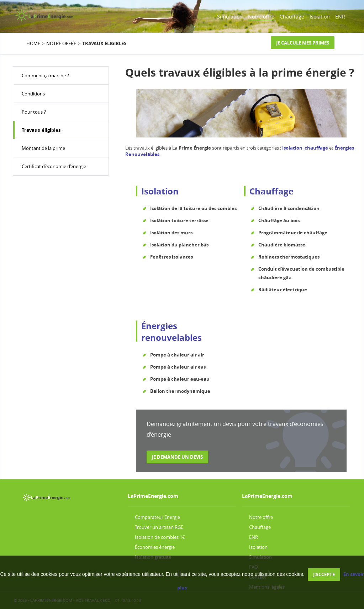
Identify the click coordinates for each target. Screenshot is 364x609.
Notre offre (261, 17)
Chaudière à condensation (289, 208)
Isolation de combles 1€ (160, 537)
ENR (340, 17)
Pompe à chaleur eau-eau (180, 379)
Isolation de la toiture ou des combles (193, 208)
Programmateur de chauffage (293, 233)
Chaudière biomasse (282, 245)
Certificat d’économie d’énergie (54, 166)
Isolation (320, 17)
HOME (33, 43)
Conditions (33, 94)
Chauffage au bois (279, 220)
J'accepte (324, 574)
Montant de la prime (43, 148)
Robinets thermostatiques (289, 257)
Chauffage (292, 17)
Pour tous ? (34, 112)
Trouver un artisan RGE (159, 527)
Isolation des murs (171, 233)
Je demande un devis (177, 457)
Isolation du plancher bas (179, 245)
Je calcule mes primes (303, 43)
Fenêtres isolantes (172, 257)
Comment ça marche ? (45, 76)
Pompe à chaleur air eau (178, 367)
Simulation (230, 17)
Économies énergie (155, 547)
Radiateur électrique (283, 290)
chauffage (316, 148)
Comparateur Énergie (157, 517)
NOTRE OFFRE (61, 43)
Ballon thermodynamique (180, 391)
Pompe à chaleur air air (177, 355)
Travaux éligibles (41, 130)
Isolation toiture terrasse (179, 220)
